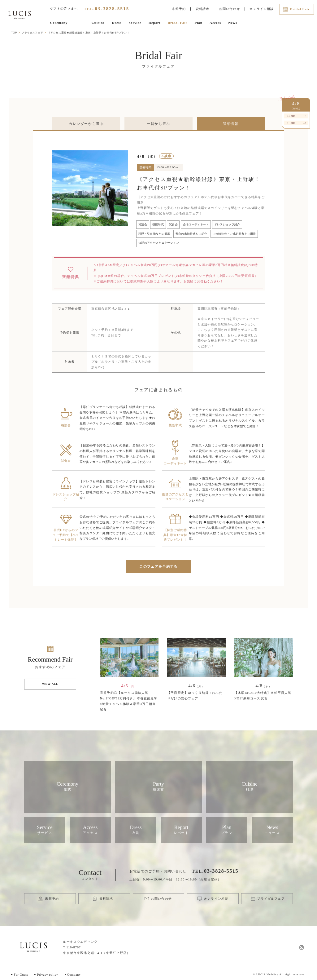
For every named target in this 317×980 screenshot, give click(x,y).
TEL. (107, 9)
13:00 (291, 116)
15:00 (291, 123)
